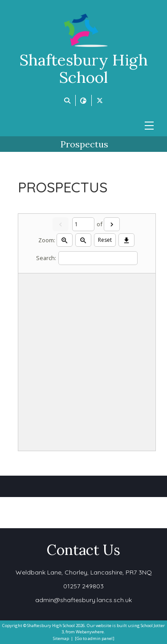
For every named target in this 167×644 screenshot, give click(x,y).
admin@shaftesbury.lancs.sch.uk (83, 600)
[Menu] (149, 126)
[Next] (112, 224)
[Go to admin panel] (95, 638)
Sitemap (61, 638)
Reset (105, 240)
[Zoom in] (65, 240)
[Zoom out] (83, 240)
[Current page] (83, 224)
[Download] (126, 240)
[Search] (98, 258)
